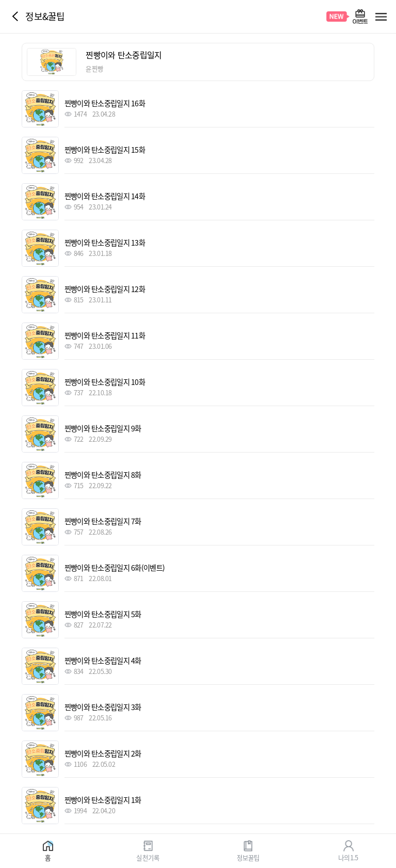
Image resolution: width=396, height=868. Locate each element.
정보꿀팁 (248, 857)
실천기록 (148, 857)
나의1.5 (348, 857)
